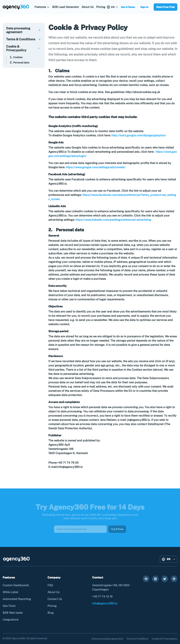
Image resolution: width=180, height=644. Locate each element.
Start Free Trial (165, 7)
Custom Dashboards (16, 585)
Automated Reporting (17, 599)
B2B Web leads (13, 613)
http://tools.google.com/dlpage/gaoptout (139, 135)
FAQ (50, 585)
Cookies (18, 57)
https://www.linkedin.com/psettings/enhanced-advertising (113, 220)
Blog (51, 613)
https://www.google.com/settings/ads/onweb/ (96, 167)
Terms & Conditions (21, 39)
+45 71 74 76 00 (69, 463)
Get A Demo (128, 7)
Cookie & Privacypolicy (16, 48)
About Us (88, 7)
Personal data (21, 63)
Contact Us (55, 599)
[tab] (24, 30)
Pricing (101, 7)
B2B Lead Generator (66, 7)
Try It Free (117, 529)
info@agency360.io (70, 467)
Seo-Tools (9, 606)
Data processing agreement (18, 30)
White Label (10, 592)
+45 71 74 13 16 (102, 597)
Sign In (144, 7)
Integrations (11, 620)
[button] (42, 7)
